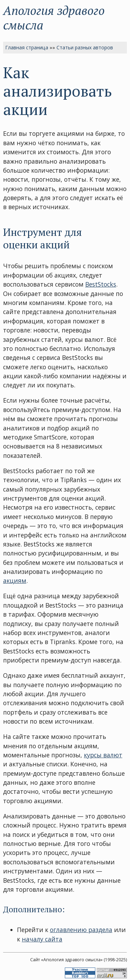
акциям (15, 580)
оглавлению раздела (81, 930)
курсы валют (103, 755)
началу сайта (42, 939)
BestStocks (101, 284)
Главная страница (27, 47)
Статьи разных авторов (85, 47)
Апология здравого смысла (54, 18)
